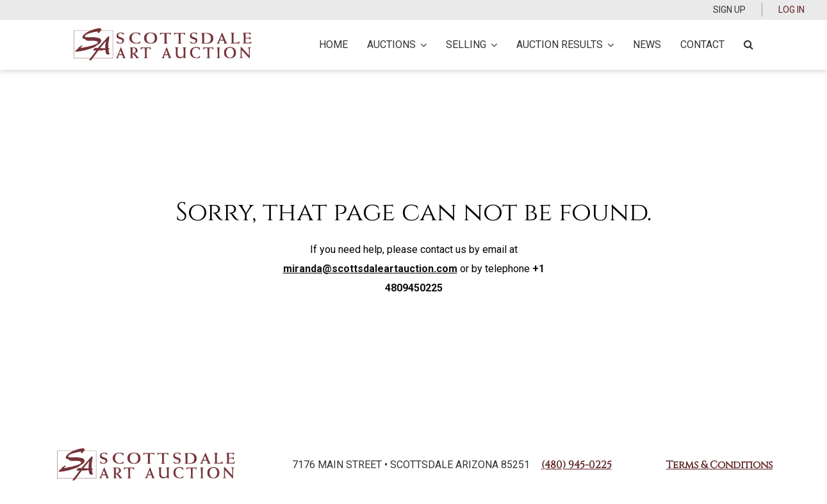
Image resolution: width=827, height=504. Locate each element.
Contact (702, 45)
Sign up (729, 10)
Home (333, 45)
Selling (471, 45)
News (647, 45)
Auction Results (565, 45)
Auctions (397, 45)
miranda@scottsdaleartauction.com (370, 269)
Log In (791, 10)
